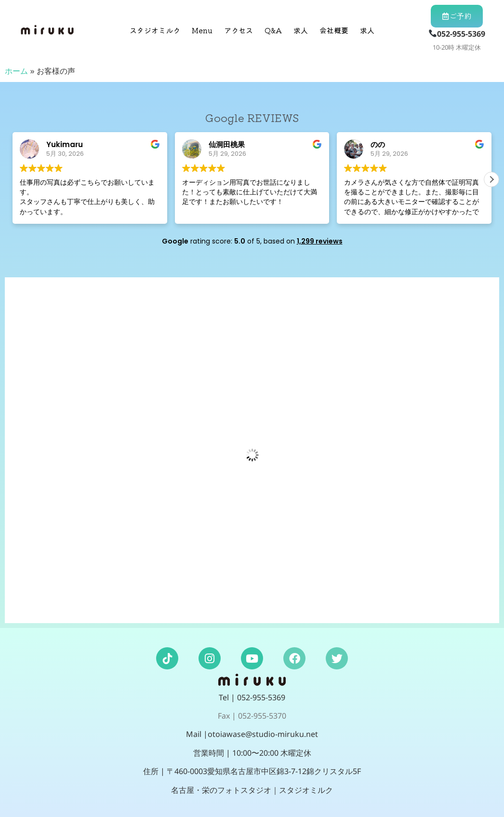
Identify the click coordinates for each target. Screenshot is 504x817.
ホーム (16, 71)
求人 (301, 30)
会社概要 (334, 30)
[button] (491, 179)
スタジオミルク (155, 30)
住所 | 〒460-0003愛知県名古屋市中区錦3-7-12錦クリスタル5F (252, 771)
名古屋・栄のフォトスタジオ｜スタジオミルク (252, 790)
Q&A (273, 30)
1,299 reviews (320, 241)
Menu (202, 30)
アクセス (239, 30)
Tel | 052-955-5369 (252, 697)
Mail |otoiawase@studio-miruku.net (252, 734)
